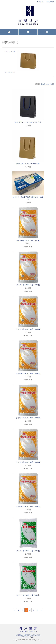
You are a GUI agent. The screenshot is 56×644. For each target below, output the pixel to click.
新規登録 (51, 2)
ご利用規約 (19, 635)
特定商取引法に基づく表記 (32, 635)
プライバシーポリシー (28, 637)
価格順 (43, 84)
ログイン (41, 2)
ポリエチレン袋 (10, 51)
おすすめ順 (50, 84)
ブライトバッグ (10, 72)
